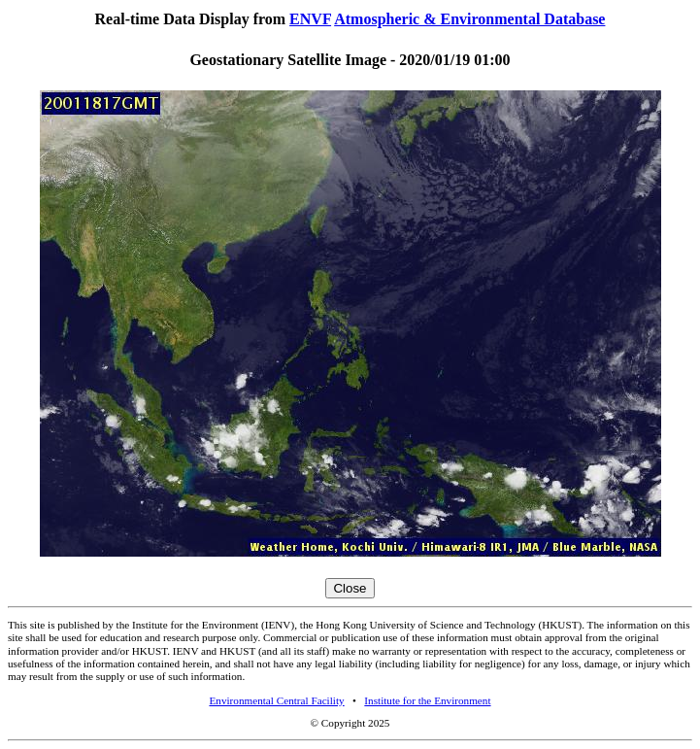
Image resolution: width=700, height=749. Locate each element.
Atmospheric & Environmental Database (469, 19)
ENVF (310, 19)
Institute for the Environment (427, 700)
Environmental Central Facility (276, 700)
